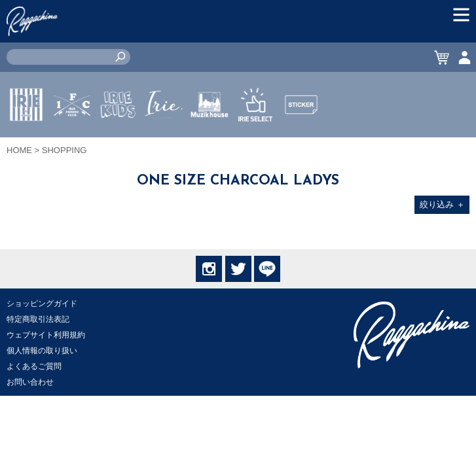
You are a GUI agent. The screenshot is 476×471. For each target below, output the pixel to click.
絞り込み (442, 204)
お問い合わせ (30, 382)
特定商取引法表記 (38, 319)
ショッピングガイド (42, 304)
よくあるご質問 (34, 366)
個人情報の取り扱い (42, 351)
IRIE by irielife (26, 143)
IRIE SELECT (255, 143)
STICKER (301, 135)
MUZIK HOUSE (210, 143)
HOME (19, 150)
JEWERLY (164, 135)
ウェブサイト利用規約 (46, 335)
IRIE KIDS (118, 143)
